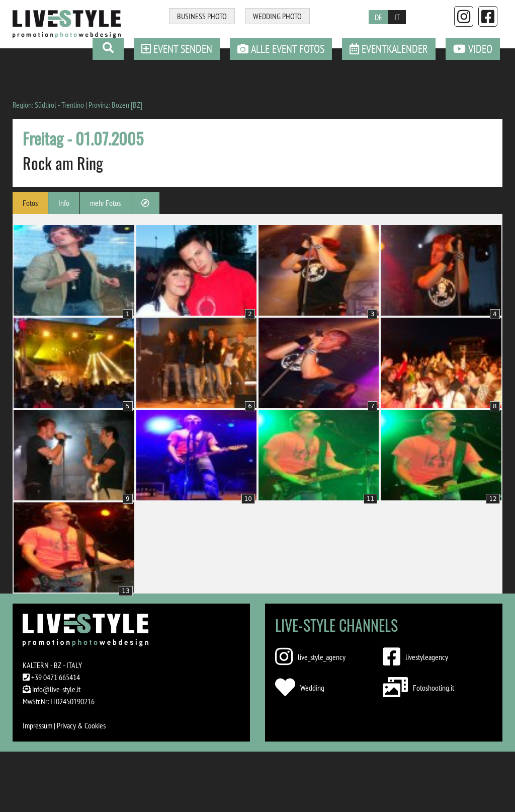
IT (397, 17)
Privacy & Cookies (81, 725)
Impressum (37, 725)
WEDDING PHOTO (277, 16)
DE (378, 17)
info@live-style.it (56, 689)
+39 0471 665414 (56, 677)
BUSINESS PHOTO (202, 16)
